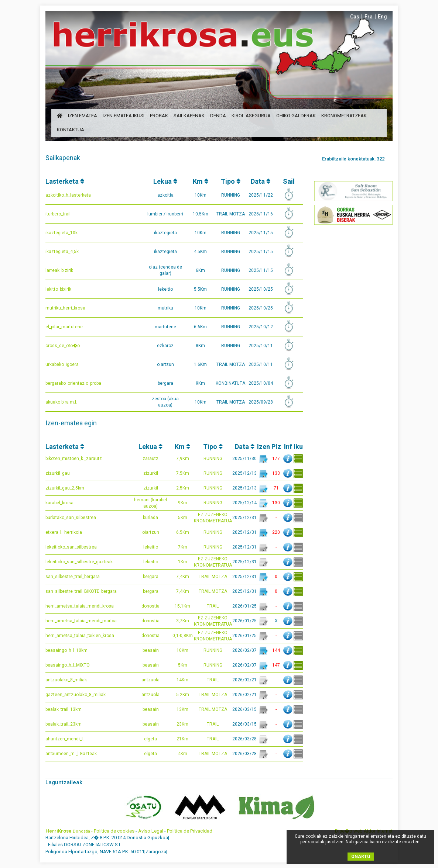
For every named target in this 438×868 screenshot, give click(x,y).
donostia (150, 606)
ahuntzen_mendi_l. (65, 739)
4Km (183, 754)
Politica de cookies (114, 831)
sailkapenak (189, 116)
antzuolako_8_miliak (66, 680)
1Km (183, 562)
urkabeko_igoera (62, 364)
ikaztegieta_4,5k (62, 252)
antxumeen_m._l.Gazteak (71, 754)
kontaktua (71, 130)
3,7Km (183, 621)
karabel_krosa (59, 503)
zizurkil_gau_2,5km (65, 488)
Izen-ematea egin (71, 423)
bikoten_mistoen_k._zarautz (74, 459)
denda (218, 116)
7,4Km (183, 577)
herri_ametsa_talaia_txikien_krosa (80, 636)
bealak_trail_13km (64, 709)
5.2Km (183, 695)
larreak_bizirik (59, 270)
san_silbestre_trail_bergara (73, 577)
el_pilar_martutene (64, 327)
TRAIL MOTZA (213, 577)
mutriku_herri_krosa (65, 308)
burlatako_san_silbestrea (71, 518)
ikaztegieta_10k (61, 233)
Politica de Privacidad (190, 831)
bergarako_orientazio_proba (73, 383)
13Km (182, 709)
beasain (151, 650)
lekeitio (151, 547)
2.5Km (183, 488)
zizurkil (151, 473)
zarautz (150, 459)
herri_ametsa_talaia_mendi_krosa (80, 606)
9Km (183, 503)
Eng (382, 17)
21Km (182, 739)
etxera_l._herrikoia (64, 532)
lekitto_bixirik (58, 289)
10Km (182, 650)
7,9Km (183, 459)
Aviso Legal (151, 831)
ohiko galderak (296, 116)
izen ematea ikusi (124, 116)
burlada (150, 518)
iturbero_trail (58, 214)
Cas (355, 17)
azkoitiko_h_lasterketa (68, 195)
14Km (182, 680)
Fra (369, 17)
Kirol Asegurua (251, 116)
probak (159, 116)
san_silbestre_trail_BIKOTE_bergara (81, 591)
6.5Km (183, 532)
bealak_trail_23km (64, 724)
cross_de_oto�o (63, 346)
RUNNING (213, 459)
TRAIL (213, 606)
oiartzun (151, 532)
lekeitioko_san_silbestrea (71, 547)
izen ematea (83, 116)
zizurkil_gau (58, 473)
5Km (183, 518)
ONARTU (361, 857)
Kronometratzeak (344, 116)
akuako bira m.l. (61, 402)
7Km (183, 547)
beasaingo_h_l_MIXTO (68, 665)
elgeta (150, 739)
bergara (151, 577)
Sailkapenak (63, 158)
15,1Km (182, 606)
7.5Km (183, 473)
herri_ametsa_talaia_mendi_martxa (81, 621)
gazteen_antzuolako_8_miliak (76, 695)
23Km (182, 724)
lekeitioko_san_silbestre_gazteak (79, 562)
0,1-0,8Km (183, 636)
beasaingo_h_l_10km (66, 650)
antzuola (150, 680)
